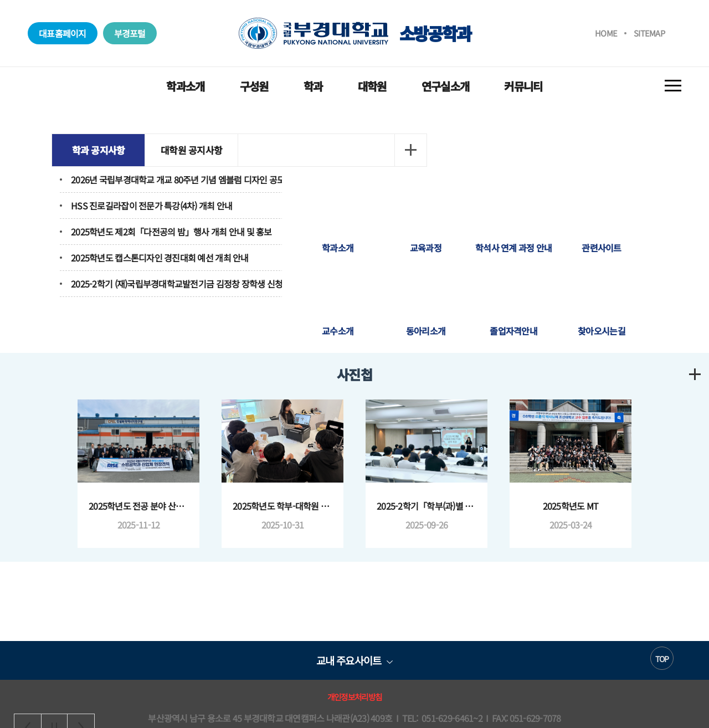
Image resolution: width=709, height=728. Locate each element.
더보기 (332, 150)
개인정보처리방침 (354, 660)
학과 (313, 86)
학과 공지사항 (111, 150)
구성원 (254, 86)
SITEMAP (649, 33)
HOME (606, 33)
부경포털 (130, 33)
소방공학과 (355, 33)
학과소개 (185, 86)
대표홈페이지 (63, 33)
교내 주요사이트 (349, 624)
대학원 (372, 86)
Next (81, 561)
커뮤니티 (523, 86)
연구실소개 (445, 86)
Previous (28, 561)
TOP (662, 622)
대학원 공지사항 (205, 150)
